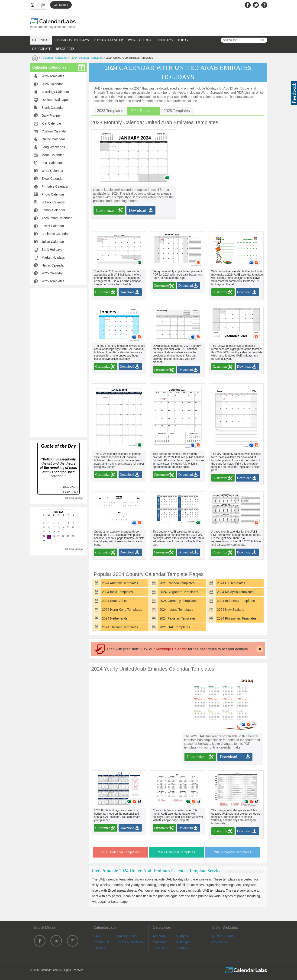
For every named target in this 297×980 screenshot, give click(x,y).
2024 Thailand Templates (120, 627)
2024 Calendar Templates (87, 58)
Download (137, 210)
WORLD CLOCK (140, 40)
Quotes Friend (222, 936)
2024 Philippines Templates (237, 618)
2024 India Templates (117, 592)
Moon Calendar (53, 155)
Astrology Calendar (55, 92)
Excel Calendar (53, 179)
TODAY (183, 40)
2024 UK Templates (231, 583)
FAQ (97, 936)
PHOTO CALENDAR (108, 40)
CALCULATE (42, 49)
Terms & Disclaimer (131, 942)
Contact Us (101, 942)
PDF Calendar (52, 163)
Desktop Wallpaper (55, 100)
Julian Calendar (53, 242)
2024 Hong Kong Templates (122, 610)
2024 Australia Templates (120, 583)
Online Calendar (53, 139)
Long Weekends (53, 147)
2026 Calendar (52, 84)
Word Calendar (52, 171)
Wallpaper (184, 942)
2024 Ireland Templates (176, 610)
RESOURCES (65, 49)
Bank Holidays (52, 250)
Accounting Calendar (57, 218)
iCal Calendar (51, 123)
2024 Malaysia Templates (235, 592)
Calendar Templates (55, 58)
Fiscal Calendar (53, 226)
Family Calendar (53, 210)
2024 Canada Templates (177, 583)
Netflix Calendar (53, 265)
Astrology (159, 936)
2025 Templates (53, 281)
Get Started (61, 5)
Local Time (161, 948)
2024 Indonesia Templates (236, 601)
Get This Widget (74, 498)
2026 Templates (53, 76)
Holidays (183, 948)
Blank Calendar (53, 108)
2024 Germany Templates (178, 601)
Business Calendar (55, 234)
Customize (105, 210)
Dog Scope (220, 942)
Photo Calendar (53, 194)
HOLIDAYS (165, 40)
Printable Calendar (55, 186)
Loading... (58, 528)
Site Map (100, 948)
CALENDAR (41, 40)
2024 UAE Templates (175, 627)
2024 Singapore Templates (179, 592)
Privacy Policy (127, 936)
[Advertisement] (58, 362)
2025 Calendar (52, 273)
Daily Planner (51, 116)
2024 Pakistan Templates (178, 618)
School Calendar (54, 202)
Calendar (159, 942)
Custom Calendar (54, 131)
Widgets (182, 936)
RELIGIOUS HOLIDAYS (72, 40)
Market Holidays (53, 257)
